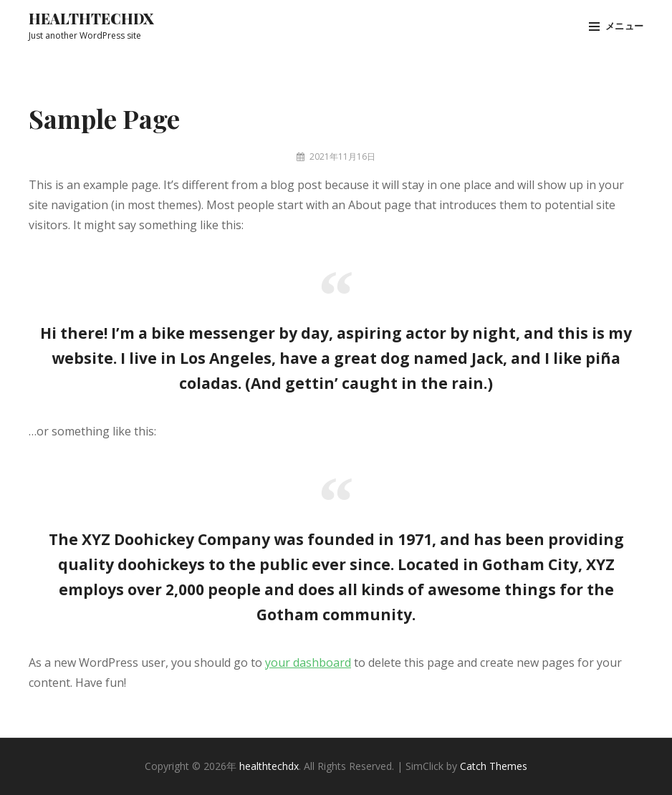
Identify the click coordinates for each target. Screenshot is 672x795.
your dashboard (308, 662)
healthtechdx (91, 18)
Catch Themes (494, 766)
